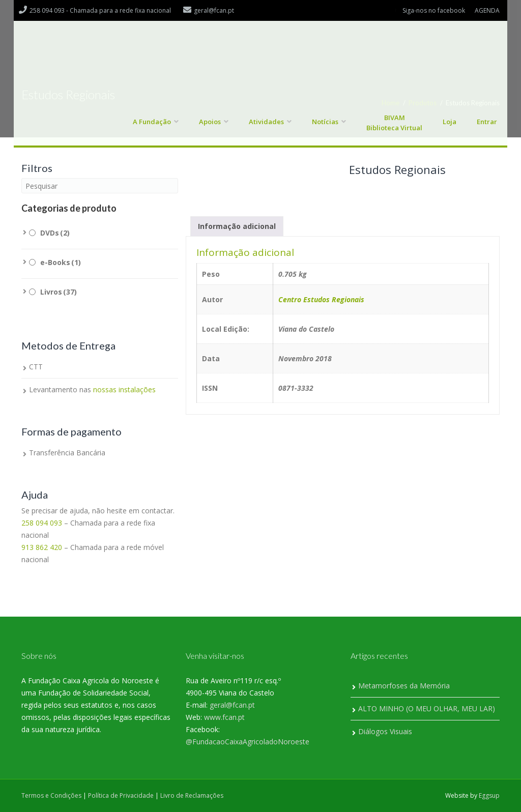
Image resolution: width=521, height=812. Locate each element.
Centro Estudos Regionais (321, 299)
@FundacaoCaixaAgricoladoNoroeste (248, 742)
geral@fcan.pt (232, 705)
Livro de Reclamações (192, 795)
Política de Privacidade (121, 795)
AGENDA (487, 10)
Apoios (210, 122)
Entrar (487, 122)
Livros (59, 292)
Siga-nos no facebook (434, 10)
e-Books (61, 262)
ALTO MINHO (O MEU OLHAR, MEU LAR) (427, 708)
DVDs (55, 233)
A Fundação (152, 122)
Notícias (325, 122)
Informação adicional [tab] (237, 226)
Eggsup (489, 795)
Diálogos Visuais (385, 731)
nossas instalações (124, 389)
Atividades (266, 122)
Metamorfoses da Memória (404, 686)
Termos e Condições (51, 795)
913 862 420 (42, 547)
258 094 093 (42, 523)
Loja (450, 122)
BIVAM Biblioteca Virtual (394, 123)
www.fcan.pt (224, 717)
